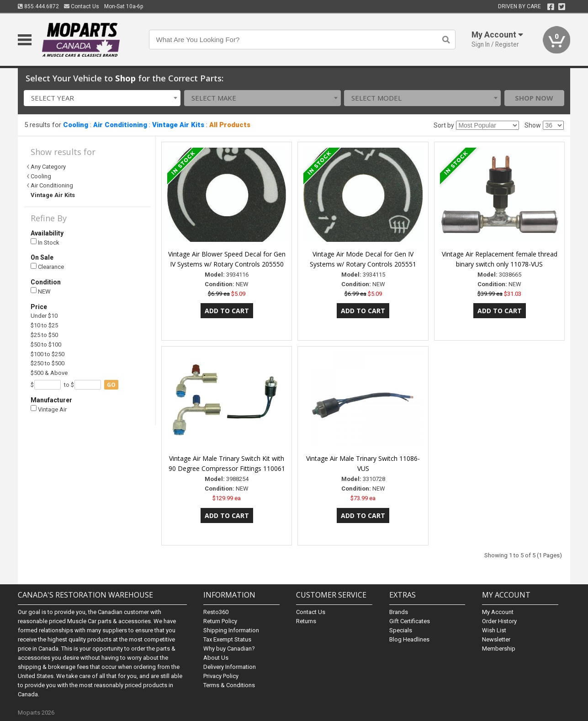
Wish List (494, 630)
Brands (399, 612)
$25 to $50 (44, 335)
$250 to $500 (48, 363)
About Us (216, 658)
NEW (41, 291)
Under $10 (44, 316)
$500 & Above (49, 373)
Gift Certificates (410, 621)
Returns (306, 621)
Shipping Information (231, 630)
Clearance (47, 267)
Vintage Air (49, 409)
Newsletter (496, 639)
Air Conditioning (120, 125)
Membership (499, 649)
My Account (498, 612)
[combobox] (102, 98)
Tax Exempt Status (227, 639)
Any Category (48, 167)
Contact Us (82, 6)
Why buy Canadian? (229, 649)
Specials (401, 630)
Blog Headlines (409, 639)
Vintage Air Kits (178, 125)
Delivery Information (230, 667)
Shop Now (534, 98)
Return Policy (220, 621)
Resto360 (216, 612)
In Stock (45, 242)
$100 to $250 (48, 354)
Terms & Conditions (229, 685)
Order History (499, 621)
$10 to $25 (44, 325)
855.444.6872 (38, 6)
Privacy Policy (221, 676)
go (111, 385)
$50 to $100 (46, 344)
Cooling (76, 125)
